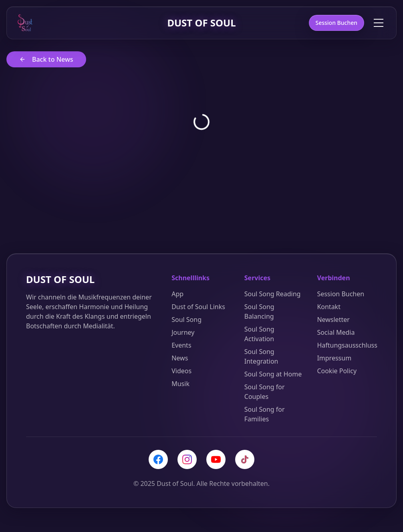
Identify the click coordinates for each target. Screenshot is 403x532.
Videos (181, 371)
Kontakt (329, 307)
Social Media (336, 333)
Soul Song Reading (273, 294)
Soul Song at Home (273, 374)
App (177, 294)
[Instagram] (187, 460)
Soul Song (186, 320)
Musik (180, 384)
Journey (183, 333)
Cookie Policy (337, 371)
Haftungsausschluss (347, 346)
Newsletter (333, 320)
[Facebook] (158, 460)
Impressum (334, 358)
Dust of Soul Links (198, 307)
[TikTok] (245, 460)
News (180, 358)
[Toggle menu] (379, 23)
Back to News (46, 60)
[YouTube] (216, 460)
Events (181, 346)
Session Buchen (337, 23)
